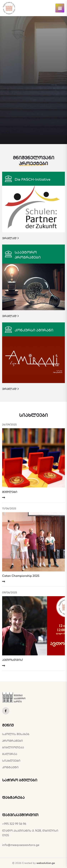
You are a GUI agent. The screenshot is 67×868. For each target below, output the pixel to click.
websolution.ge (46, 863)
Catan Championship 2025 (21, 576)
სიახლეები (11, 761)
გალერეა (10, 754)
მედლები (10, 492)
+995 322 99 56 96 (14, 824)
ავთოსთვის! (13, 660)
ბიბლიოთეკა (13, 747)
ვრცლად (10, 238)
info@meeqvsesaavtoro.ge (21, 845)
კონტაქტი (10, 767)
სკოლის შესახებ (16, 734)
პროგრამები (13, 741)
